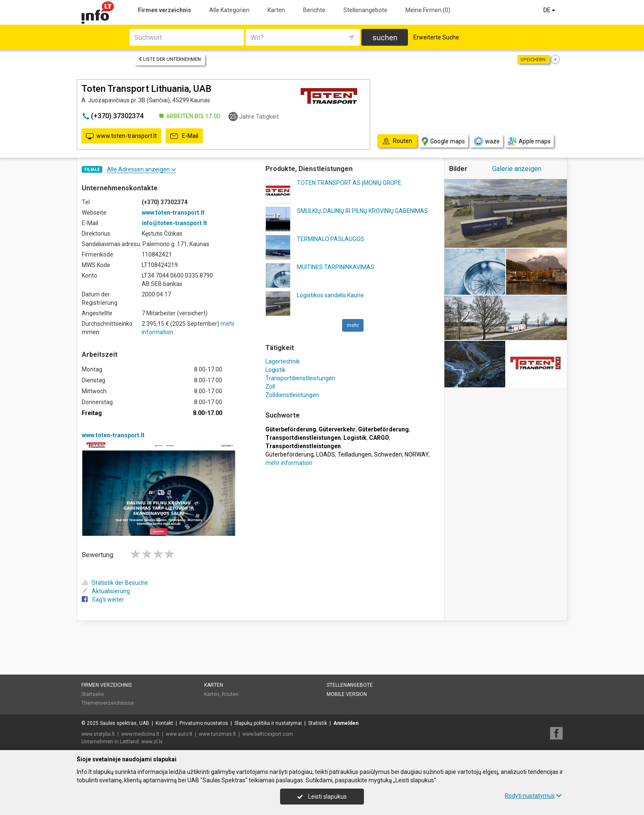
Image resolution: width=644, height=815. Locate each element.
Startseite (93, 694)
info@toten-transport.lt (174, 223)
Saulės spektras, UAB (125, 723)
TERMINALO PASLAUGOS (331, 239)
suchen (385, 38)
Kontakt (164, 723)
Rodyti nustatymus (533, 796)
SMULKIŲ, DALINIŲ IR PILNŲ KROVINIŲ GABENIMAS (362, 211)
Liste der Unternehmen (170, 59)
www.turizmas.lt (217, 734)
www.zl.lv (152, 742)
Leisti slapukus (322, 797)
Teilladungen (354, 454)
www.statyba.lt (98, 734)
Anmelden (346, 723)
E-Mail (184, 136)
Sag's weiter (103, 600)
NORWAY (417, 454)
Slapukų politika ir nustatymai (268, 723)
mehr (353, 325)
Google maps (443, 141)
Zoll (270, 387)
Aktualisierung (106, 591)
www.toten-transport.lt (121, 136)
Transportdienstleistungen (300, 378)
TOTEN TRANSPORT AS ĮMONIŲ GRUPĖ (349, 183)
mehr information (289, 463)
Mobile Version (347, 694)
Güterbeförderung (290, 454)
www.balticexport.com (268, 734)
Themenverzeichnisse (108, 703)
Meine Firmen (428, 10)
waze (486, 141)
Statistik (318, 723)
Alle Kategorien (229, 10)
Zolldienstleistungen (292, 395)
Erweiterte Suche (436, 37)
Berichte (314, 10)
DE (550, 10)
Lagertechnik (283, 361)
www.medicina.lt (140, 734)
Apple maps (529, 141)
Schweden (388, 454)
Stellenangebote (365, 10)
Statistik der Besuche (115, 583)
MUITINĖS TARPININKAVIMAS (336, 267)
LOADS (326, 454)
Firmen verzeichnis (165, 10)
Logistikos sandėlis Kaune (330, 295)
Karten (276, 10)
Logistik (275, 370)
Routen (230, 694)
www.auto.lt (179, 734)
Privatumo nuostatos (204, 723)
